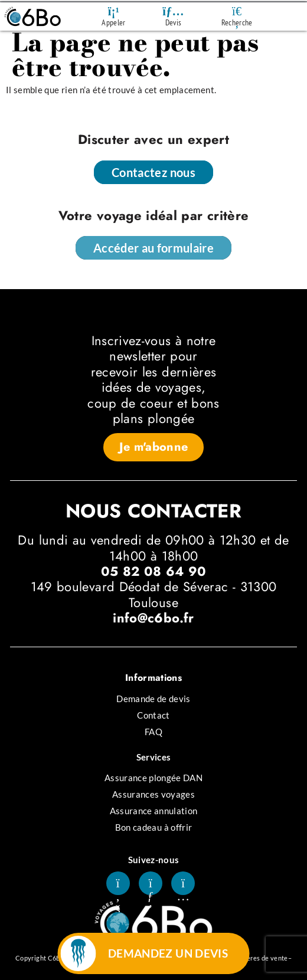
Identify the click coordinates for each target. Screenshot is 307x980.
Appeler (113, 22)
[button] (154, 447)
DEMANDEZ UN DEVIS (169, 953)
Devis (174, 22)
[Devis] (174, 11)
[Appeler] (113, 11)
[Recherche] (237, 11)
